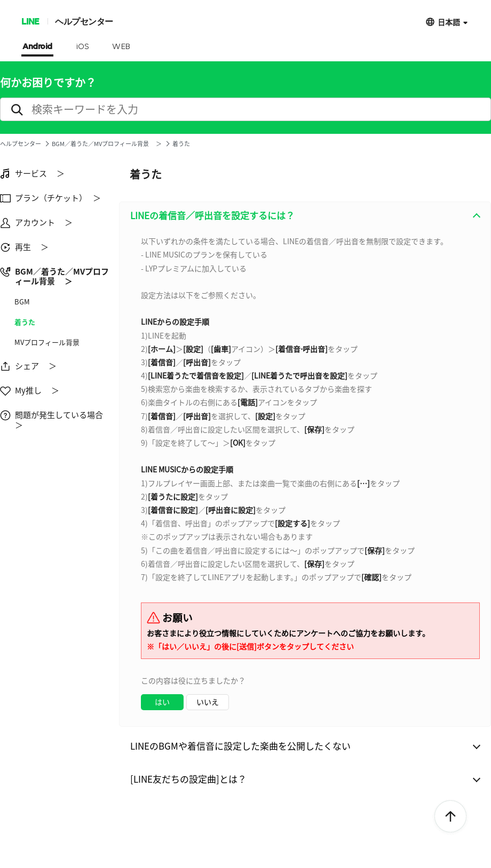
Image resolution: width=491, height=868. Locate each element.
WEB (121, 47)
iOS (82, 47)
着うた (25, 322)
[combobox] (305, 477)
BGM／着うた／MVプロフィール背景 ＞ (107, 144)
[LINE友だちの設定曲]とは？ (188, 779)
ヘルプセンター (84, 21)
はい (162, 702)
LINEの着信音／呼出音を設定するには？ (212, 215)
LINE (30, 21)
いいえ (208, 702)
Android (37, 47)
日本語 (449, 22)
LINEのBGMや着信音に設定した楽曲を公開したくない (240, 746)
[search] (245, 109)
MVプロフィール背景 (47, 342)
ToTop (450, 817)
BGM (22, 302)
